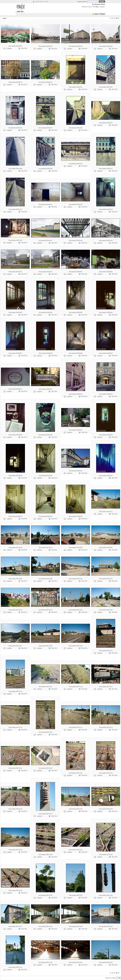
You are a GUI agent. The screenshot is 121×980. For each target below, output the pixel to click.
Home (5, 18)
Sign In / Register (100, 14)
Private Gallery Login (41, 1)
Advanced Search (100, 4)
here (97, 7)
